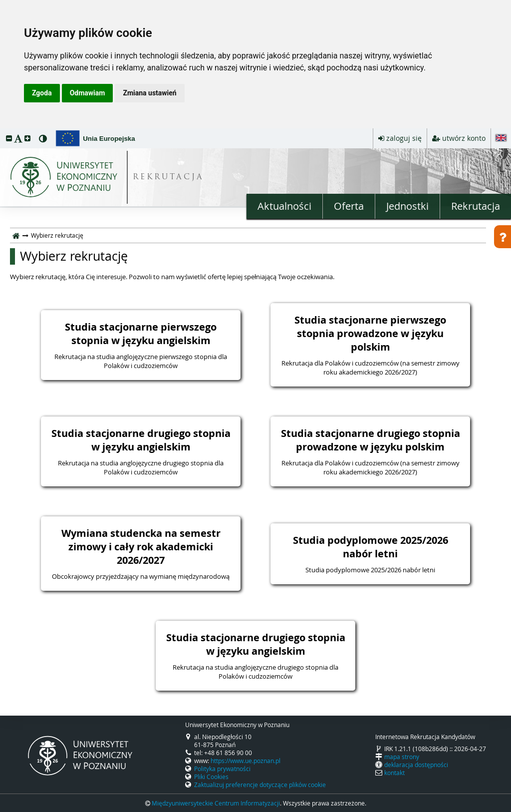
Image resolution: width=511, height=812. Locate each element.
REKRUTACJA (168, 178)
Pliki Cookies (211, 777)
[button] (9, 138)
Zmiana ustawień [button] (149, 93)
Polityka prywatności (222, 769)
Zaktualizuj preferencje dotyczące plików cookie (260, 785)
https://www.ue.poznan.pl (246, 761)
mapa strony (402, 757)
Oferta (349, 206)
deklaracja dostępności (416, 765)
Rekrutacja (476, 206)
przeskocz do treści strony (2, 131)
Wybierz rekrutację (74, 256)
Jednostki (407, 206)
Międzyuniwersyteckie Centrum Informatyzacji (216, 803)
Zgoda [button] (42, 93)
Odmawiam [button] (88, 93)
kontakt (394, 773)
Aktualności (284, 206)
